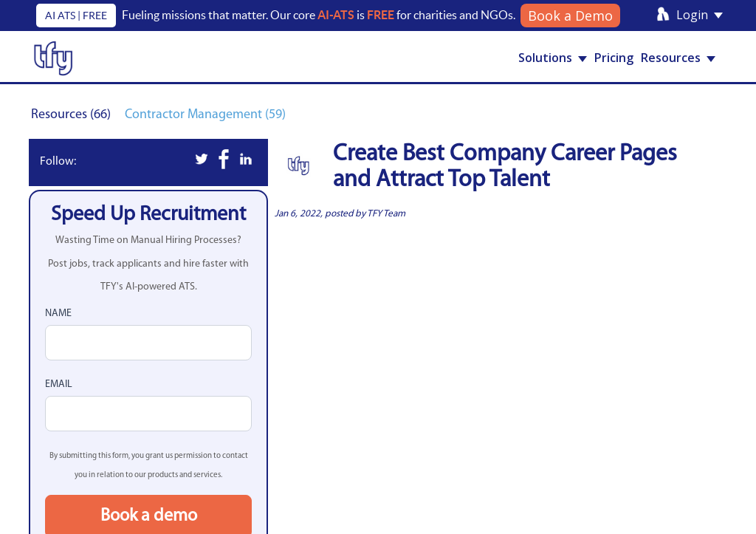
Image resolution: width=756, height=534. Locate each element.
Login (700, 15)
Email (59, 384)
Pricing (614, 58)
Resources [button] (678, 58)
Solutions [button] (553, 58)
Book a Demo (570, 16)
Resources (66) (72, 115)
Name (58, 314)
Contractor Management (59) (205, 115)
